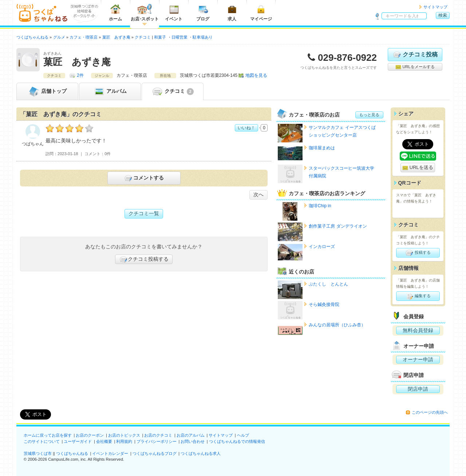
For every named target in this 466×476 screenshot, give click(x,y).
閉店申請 (418, 389)
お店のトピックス (124, 435)
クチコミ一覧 (144, 213)
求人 (232, 13)
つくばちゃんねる (72, 453)
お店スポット (145, 13)
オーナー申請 (418, 359)
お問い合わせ (193, 441)
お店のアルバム (191, 435)
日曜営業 (179, 37)
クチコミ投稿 (415, 55)
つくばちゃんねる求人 (201, 453)
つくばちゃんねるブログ (155, 453)
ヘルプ (243, 435)
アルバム (110, 91)
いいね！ (246, 128)
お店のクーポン (90, 435)
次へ (258, 194)
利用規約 (124, 441)
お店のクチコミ (158, 435)
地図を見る (256, 75)
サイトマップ (435, 7)
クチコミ (172, 91)
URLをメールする (415, 67)
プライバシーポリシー (157, 441)
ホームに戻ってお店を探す (48, 435)
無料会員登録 (418, 330)
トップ (47, 91)
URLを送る (418, 168)
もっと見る (369, 115)
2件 (80, 75)
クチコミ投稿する (144, 259)
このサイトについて (42, 441)
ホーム (115, 13)
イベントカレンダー (110, 453)
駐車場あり (203, 37)
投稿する (418, 253)
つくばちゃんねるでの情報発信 (237, 441)
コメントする (144, 178)
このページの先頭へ (430, 412)
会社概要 (104, 441)
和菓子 (160, 37)
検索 (443, 15)
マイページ (261, 13)
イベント (174, 13)
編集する (418, 296)
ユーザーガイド (78, 441)
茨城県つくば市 (38, 453)
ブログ (203, 13)
